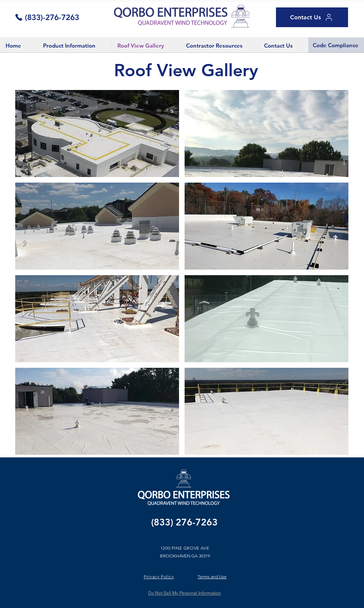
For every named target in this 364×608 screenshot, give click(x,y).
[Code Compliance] (336, 45)
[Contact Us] (312, 17)
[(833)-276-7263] (47, 17)
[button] (97, 133)
